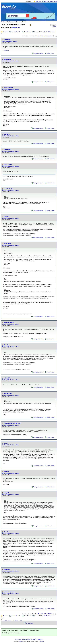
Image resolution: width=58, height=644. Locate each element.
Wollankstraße (9, 322)
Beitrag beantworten (38, 53)
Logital (6, 493)
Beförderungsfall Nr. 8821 (13, 423)
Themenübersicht (16, 32)
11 (51, 36)
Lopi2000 (7, 569)
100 (49, 32)
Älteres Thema (18, 620)
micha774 (7, 378)
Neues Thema (27, 32)
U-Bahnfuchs (8, 189)
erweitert (54, 27)
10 (49, 36)
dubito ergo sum (10, 592)
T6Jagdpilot (8, 393)
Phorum (21, 642)
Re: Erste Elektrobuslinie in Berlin (10, 61)
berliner (7, 472)
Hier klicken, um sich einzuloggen (11, 633)
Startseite (4, 22)
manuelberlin (8, 88)
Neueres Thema (7, 620)
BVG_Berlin (8, 165)
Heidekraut (16, 27)
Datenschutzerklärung (29, 639)
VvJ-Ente (7, 134)
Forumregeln (39, 639)
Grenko (7, 216)
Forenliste (6, 32)
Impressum (18, 639)
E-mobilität (6, 51)
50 (47, 32)
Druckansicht (30, 623)
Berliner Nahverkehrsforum (14, 22)
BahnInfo (42, 642)
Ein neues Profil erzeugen (51, 1)
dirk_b (6, 443)
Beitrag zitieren (51, 53)
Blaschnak (8, 59)
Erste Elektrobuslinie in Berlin (9, 41)
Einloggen (38, 1)
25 (45, 32)
